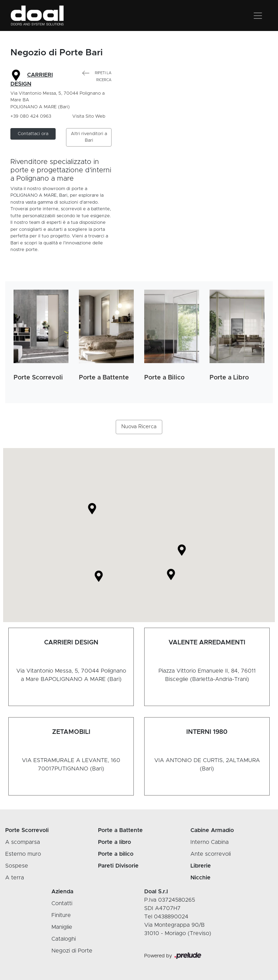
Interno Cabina (210, 842)
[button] (33, 134)
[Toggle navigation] (258, 16)
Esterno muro (23, 854)
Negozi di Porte (72, 951)
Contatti (62, 903)
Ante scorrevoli (211, 854)
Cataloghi (64, 939)
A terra (15, 878)
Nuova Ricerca (139, 427)
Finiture (61, 915)
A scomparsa (23, 842)
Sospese (17, 866)
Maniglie (62, 927)
